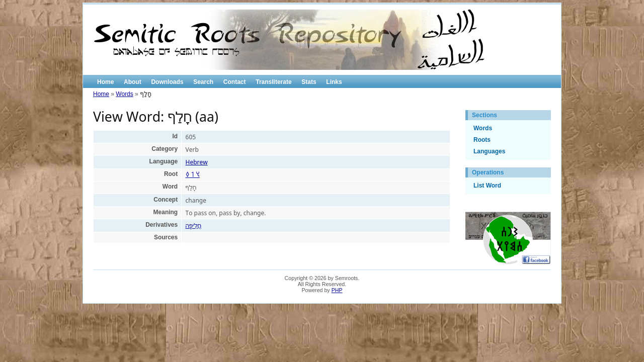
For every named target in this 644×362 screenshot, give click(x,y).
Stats (309, 82)
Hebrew (197, 162)
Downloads (167, 82)
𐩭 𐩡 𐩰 (193, 175)
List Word (487, 186)
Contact (235, 82)
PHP (337, 290)
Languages (489, 151)
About (133, 82)
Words (124, 94)
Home (105, 82)
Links (334, 82)
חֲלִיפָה (193, 225)
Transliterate (273, 82)
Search (203, 82)
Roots (482, 140)
